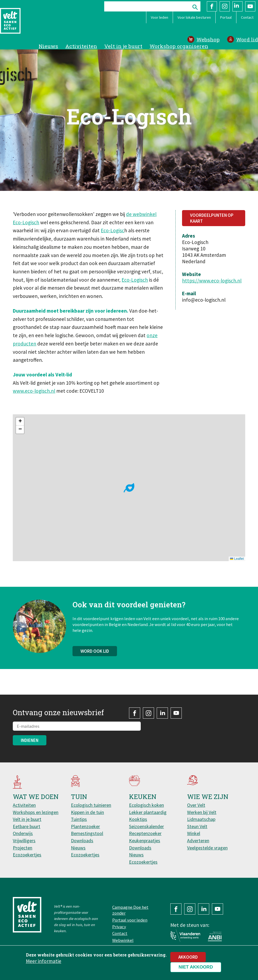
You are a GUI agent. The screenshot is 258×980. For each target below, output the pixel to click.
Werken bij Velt (202, 812)
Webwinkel (123, 940)
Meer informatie (44, 961)
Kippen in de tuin (87, 812)
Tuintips (79, 819)
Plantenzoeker (85, 826)
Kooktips (138, 819)
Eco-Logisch (135, 280)
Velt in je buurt (123, 46)
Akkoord (188, 957)
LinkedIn (237, 6)
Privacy (119, 927)
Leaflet (237, 559)
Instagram (225, 6)
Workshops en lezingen (36, 812)
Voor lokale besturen (194, 17)
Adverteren (198, 841)
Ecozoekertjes (27, 855)
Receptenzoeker (145, 833)
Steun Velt (197, 826)
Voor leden (160, 17)
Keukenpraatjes (145, 841)
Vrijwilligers (24, 841)
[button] (129, 488)
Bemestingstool (87, 833)
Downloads (82, 841)
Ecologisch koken (146, 805)
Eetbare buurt (27, 826)
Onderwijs (23, 833)
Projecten (23, 848)
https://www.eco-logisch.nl (212, 281)
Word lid (247, 39)
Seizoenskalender (146, 826)
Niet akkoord (196, 967)
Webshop (208, 39)
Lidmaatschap (201, 819)
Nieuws (48, 46)
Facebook (212, 6)
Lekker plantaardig (148, 812)
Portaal (226, 17)
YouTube (250, 6)
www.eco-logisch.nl (34, 391)
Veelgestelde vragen (207, 848)
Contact (247, 17)
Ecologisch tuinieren (91, 805)
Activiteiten (81, 46)
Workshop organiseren (179, 46)
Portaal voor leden (130, 920)
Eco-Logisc (112, 230)
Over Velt (196, 805)
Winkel (194, 833)
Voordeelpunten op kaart (212, 218)
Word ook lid (95, 655)
